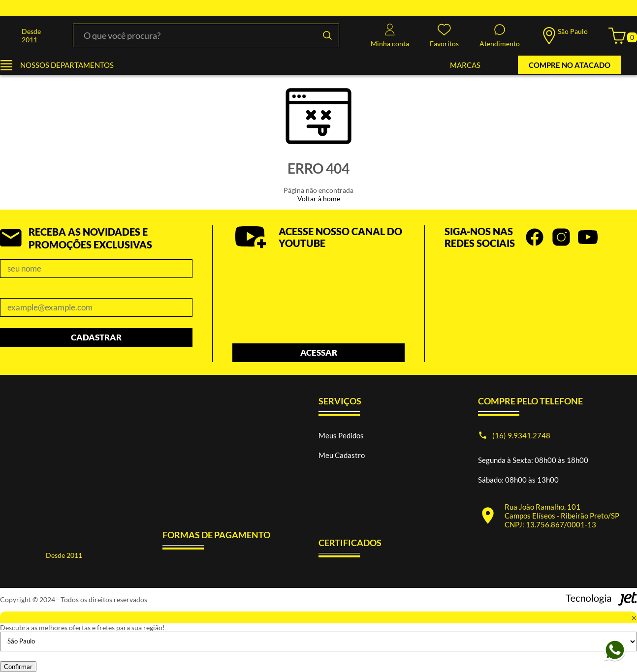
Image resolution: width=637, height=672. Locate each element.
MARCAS (465, 65)
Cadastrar (96, 337)
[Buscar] (327, 35)
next (632, 284)
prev (619, 284)
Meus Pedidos (341, 435)
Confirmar (18, 667)
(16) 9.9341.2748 (521, 435)
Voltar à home (319, 199)
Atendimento (500, 36)
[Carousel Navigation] (541, 284)
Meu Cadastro (342, 455)
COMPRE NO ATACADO (570, 65)
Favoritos (444, 36)
